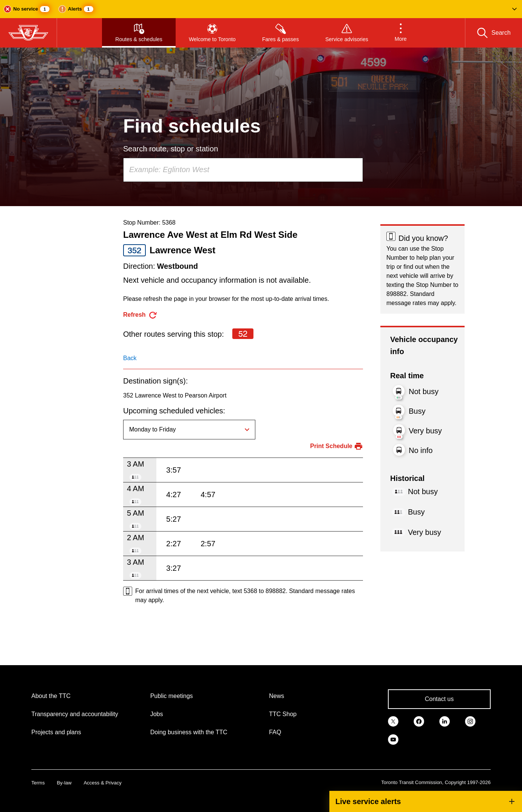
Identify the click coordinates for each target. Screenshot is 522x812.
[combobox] (243, 170)
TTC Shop (283, 714)
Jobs (157, 714)
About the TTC (51, 696)
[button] (261, 9)
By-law (64, 783)
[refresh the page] (140, 315)
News (276, 696)
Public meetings (172, 696)
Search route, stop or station (171, 149)
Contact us (439, 699)
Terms (38, 783)
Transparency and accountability (75, 714)
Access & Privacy (102, 783)
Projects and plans (56, 732)
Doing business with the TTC (189, 732)
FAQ (275, 732)
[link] (393, 721)
